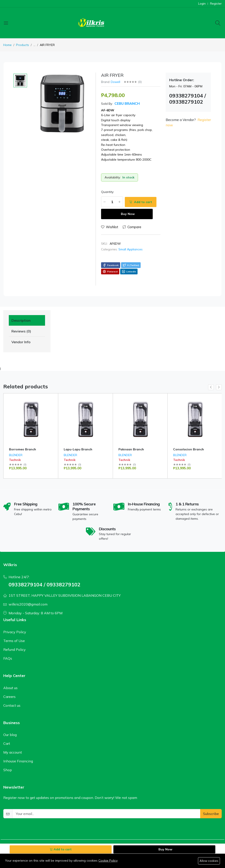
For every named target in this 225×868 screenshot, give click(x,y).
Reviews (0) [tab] (21, 331)
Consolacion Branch (189, 449)
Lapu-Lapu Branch (78, 449)
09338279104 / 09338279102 (44, 584)
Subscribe (211, 813)
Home (7, 45)
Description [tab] (21, 320)
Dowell (115, 82)
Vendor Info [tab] (21, 342)
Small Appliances (131, 249)
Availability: (113, 177)
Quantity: (108, 192)
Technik (15, 460)
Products (23, 45)
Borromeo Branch (23, 449)
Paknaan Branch (131, 449)
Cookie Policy (108, 861)
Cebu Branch (127, 103)
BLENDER (16, 455)
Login (202, 4)
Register (216, 4)
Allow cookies (209, 861)
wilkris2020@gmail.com (28, 604)
